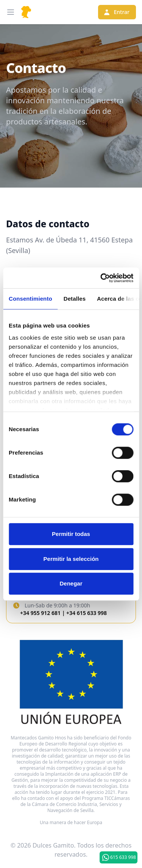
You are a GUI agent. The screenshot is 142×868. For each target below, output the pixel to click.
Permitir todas (71, 534)
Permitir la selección (71, 559)
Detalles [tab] (75, 299)
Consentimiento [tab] (30, 299)
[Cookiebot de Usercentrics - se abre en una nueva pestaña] (101, 278)
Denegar (71, 583)
